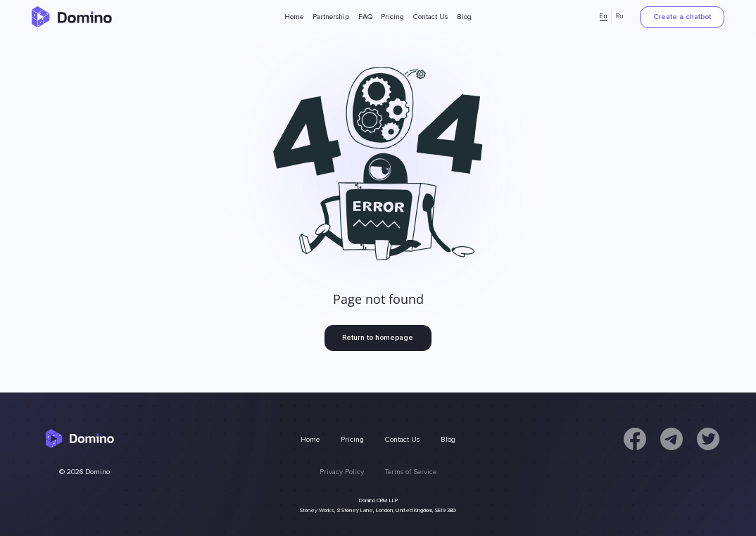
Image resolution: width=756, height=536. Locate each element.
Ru (619, 17)
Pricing (392, 17)
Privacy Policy (342, 472)
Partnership (331, 17)
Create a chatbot (682, 17)
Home (294, 17)
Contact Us (430, 17)
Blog (464, 17)
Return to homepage (378, 337)
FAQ (365, 17)
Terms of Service (411, 472)
